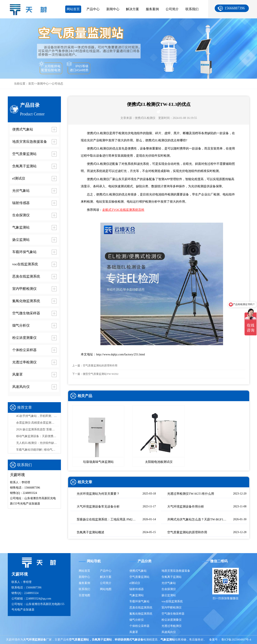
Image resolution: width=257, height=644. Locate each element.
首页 (31, 84)
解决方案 (132, 9)
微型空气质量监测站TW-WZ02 (101, 374)
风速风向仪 (169, 632)
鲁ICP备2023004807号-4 (236, 640)
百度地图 (84, 595)
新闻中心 (113, 9)
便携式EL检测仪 (145, 118)
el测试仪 (135, 583)
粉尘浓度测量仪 (172, 620)
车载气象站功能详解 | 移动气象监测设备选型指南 (37, 450)
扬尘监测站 (169, 595)
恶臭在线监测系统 (141, 608)
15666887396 (235, 8)
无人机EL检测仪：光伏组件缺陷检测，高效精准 (37, 443)
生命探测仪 (169, 589)
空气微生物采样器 (173, 614)
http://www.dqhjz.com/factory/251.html (121, 354)
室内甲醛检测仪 (172, 608)
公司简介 (172, 9)
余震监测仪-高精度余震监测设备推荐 (37, 423)
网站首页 (73, 9)
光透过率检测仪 (172, 626)
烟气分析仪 (137, 620)
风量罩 (134, 632)
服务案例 (152, 9)
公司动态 (57, 84)
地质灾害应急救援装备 (176, 571)
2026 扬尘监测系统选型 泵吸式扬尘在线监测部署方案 (37, 429)
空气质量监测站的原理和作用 (100, 366)
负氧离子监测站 (172, 577)
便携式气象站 (138, 571)
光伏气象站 (169, 583)
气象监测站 (137, 595)
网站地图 (106, 589)
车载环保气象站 (139, 601)
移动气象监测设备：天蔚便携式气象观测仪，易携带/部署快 (37, 436)
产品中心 (93, 9)
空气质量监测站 (139, 577)
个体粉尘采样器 (139, 626)
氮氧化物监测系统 (141, 614)
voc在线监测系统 (172, 601)
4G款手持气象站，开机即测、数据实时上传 (37, 416)
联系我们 (192, 9)
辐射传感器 (137, 589)
